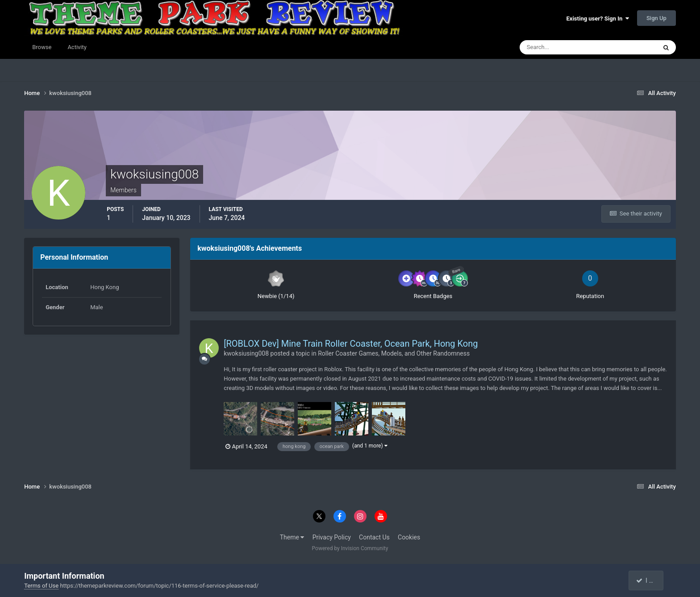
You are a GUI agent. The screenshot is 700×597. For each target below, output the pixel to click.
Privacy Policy (332, 537)
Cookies (409, 537)
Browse (42, 47)
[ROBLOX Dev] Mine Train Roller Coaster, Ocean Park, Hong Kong (351, 344)
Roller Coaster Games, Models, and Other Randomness (394, 353)
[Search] (561, 47)
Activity (77, 47)
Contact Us (374, 537)
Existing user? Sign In (598, 19)
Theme (292, 537)
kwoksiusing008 (246, 353)
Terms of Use (41, 586)
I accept (650, 580)
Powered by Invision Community (350, 548)
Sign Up (656, 18)
